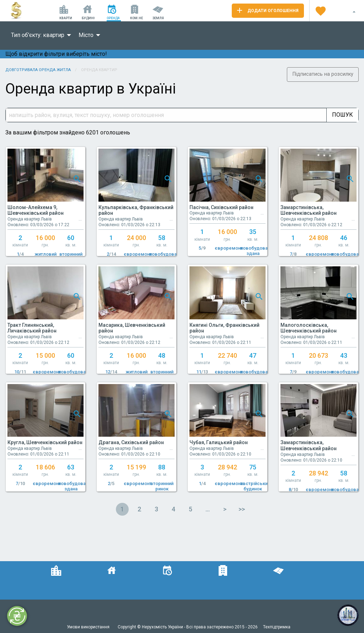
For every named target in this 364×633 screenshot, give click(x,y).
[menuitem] (39, 35)
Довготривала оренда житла (38, 70)
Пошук (342, 115)
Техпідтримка (277, 627)
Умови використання (89, 627)
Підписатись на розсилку (323, 74)
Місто (86, 35)
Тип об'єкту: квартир (38, 35)
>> (242, 509)
